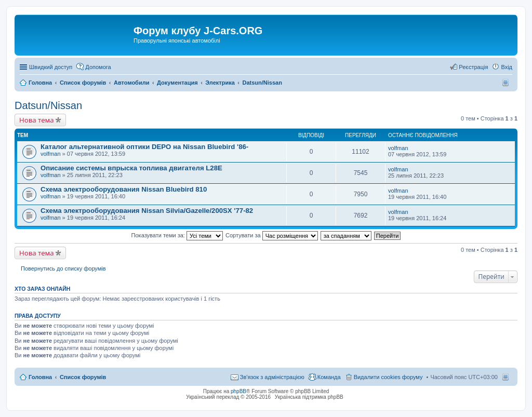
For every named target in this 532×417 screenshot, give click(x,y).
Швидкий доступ (51, 67)
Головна (40, 377)
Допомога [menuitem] (98, 67)
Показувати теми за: (177, 235)
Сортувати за (272, 235)
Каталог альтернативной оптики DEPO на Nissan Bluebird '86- (144, 147)
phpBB (238, 391)
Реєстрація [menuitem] (473, 67)
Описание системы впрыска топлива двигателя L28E (131, 168)
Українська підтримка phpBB (309, 397)
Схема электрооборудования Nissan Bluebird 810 (124, 189)
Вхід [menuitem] (507, 67)
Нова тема (37, 120)
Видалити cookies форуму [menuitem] (388, 377)
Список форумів (83, 377)
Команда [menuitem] (329, 377)
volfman (51, 154)
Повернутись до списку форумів (63, 268)
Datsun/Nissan (48, 105)
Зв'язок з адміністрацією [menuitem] (272, 377)
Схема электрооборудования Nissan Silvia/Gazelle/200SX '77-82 (147, 211)
